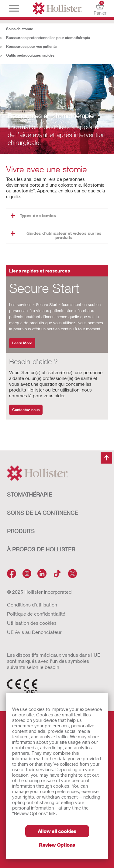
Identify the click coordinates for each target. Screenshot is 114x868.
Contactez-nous (26, 410)
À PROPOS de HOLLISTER (41, 549)
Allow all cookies (57, 831)
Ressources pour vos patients (31, 46)
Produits (21, 531)
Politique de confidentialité (36, 614)
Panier (100, 8)
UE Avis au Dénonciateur (34, 632)
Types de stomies (33, 215)
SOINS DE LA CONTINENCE (42, 513)
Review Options (57, 845)
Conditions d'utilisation (32, 604)
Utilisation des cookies (32, 623)
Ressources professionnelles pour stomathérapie (48, 38)
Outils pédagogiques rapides (30, 55)
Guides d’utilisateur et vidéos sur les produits (56, 235)
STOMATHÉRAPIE (29, 494)
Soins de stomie (20, 29)
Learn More (22, 343)
